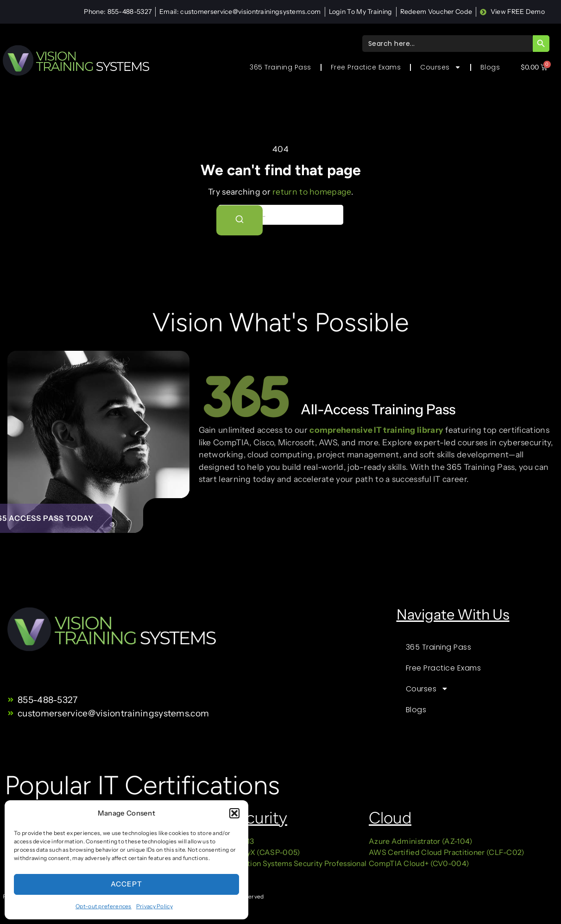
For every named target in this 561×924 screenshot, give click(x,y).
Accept (126, 884)
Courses (441, 67)
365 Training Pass (280, 67)
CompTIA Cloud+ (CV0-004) (419, 864)
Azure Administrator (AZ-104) (420, 841)
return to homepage (312, 192)
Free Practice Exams (366, 67)
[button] (234, 813)
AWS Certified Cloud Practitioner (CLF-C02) (447, 852)
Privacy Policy (154, 906)
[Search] (240, 220)
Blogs (490, 67)
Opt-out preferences (104, 906)
